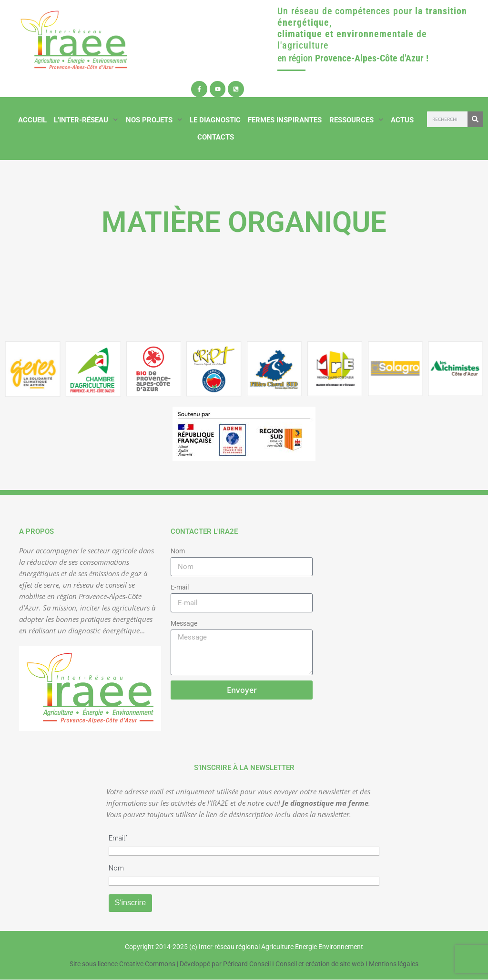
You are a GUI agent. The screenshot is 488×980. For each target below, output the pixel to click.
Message (184, 623)
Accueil (32, 120)
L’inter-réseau (86, 120)
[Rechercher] (475, 119)
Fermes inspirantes (285, 120)
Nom (178, 551)
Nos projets (154, 120)
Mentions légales (394, 964)
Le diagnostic (215, 120)
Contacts (216, 137)
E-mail (180, 587)
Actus (402, 120)
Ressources (356, 120)
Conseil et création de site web (320, 964)
